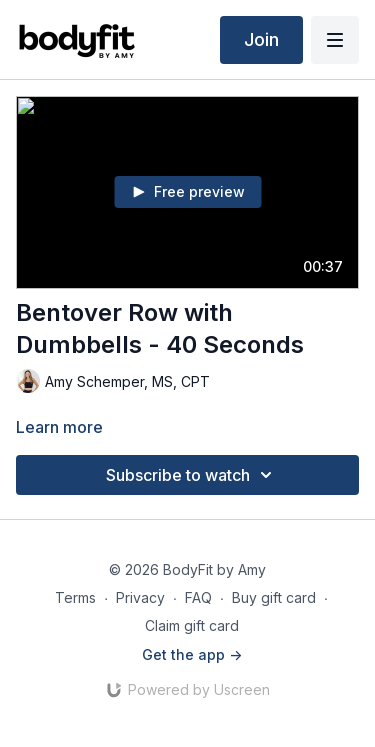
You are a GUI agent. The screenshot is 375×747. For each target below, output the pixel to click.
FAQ (198, 597)
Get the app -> (192, 654)
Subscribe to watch (192, 475)
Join (261, 39)
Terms (75, 597)
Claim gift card (192, 625)
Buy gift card (274, 597)
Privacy (140, 597)
